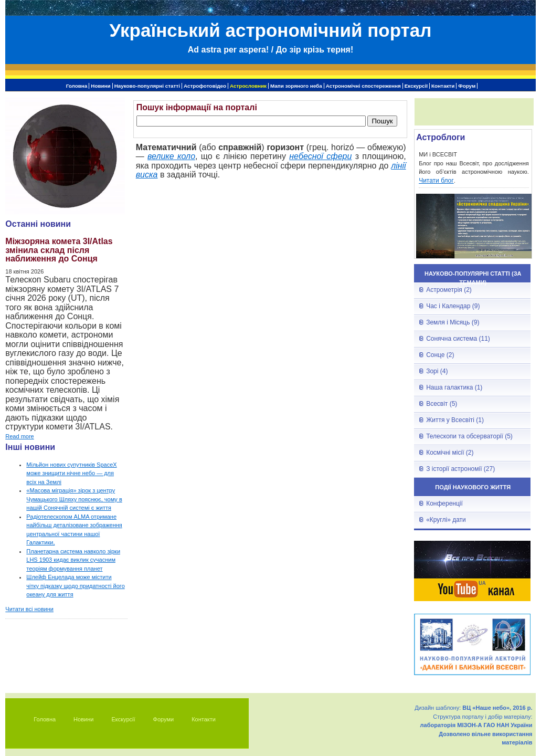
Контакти (443, 86)
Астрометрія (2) (449, 290)
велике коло (171, 156)
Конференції (444, 503)
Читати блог (436, 181)
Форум (467, 86)
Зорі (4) (437, 371)
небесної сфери (320, 156)
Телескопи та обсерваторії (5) (469, 436)
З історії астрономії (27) (460, 469)
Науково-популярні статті (147, 86)
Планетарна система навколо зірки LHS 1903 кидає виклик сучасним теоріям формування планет (73, 560)
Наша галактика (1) (454, 387)
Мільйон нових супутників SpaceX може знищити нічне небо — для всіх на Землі (71, 473)
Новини (100, 86)
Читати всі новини (29, 609)
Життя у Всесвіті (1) (455, 420)
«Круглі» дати (446, 520)
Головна (77, 86)
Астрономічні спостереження (363, 86)
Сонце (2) (440, 355)
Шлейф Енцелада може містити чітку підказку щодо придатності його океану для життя (75, 586)
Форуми (164, 719)
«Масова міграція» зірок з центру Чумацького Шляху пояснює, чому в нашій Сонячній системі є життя (74, 499)
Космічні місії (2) (450, 453)
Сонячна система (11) (458, 339)
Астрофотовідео (205, 86)
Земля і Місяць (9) (453, 322)
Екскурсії (416, 86)
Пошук (382, 121)
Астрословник (248, 86)
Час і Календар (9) (453, 306)
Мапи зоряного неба (296, 86)
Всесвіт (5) (442, 404)
